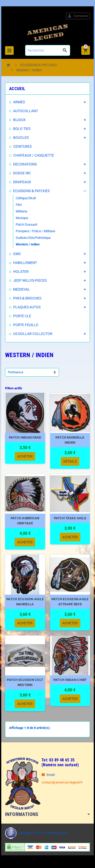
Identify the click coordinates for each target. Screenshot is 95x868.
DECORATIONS (25, 164)
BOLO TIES (22, 129)
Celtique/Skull (26, 198)
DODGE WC (22, 173)
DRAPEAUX (22, 182)
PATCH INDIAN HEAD (25, 437)
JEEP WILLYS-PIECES (30, 280)
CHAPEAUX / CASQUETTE (34, 155)
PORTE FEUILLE (26, 325)
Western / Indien (28, 244)
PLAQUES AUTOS (27, 307)
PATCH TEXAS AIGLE (70, 518)
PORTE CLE (22, 316)
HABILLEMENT (25, 263)
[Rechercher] (48, 50)
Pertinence (16, 372)
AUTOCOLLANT (26, 111)
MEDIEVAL (22, 289)
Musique (22, 218)
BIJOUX (19, 120)
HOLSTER (21, 272)
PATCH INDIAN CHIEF (70, 680)
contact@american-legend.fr (62, 782)
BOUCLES (21, 138)
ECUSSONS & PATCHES (31, 191)
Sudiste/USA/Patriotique (33, 238)
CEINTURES (22, 146)
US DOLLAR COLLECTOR (33, 334)
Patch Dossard (26, 224)
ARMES (19, 102)
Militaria (21, 211)
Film (19, 205)
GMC (17, 254)
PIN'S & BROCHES (27, 298)
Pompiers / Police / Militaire (35, 231)
